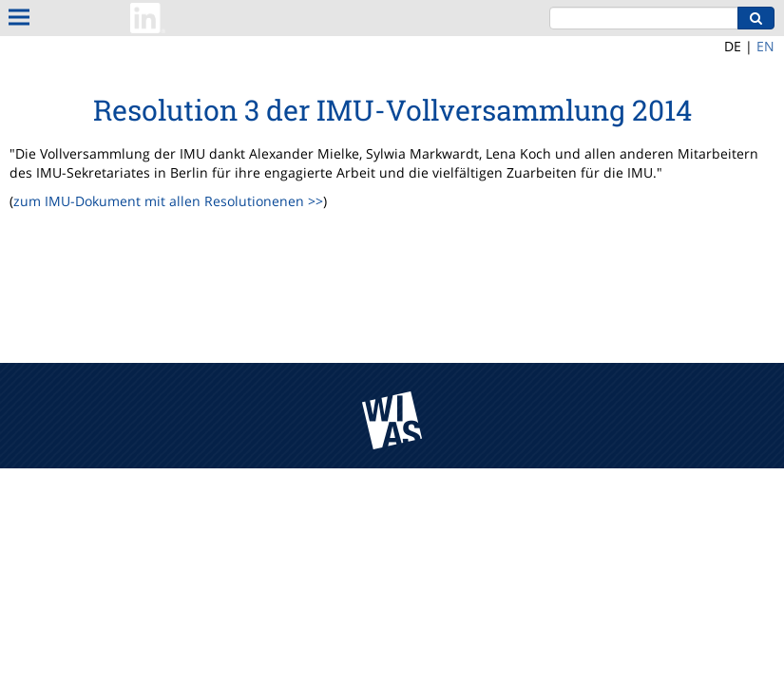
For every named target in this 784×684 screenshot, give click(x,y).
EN (765, 46)
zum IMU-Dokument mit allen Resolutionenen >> (168, 201)
